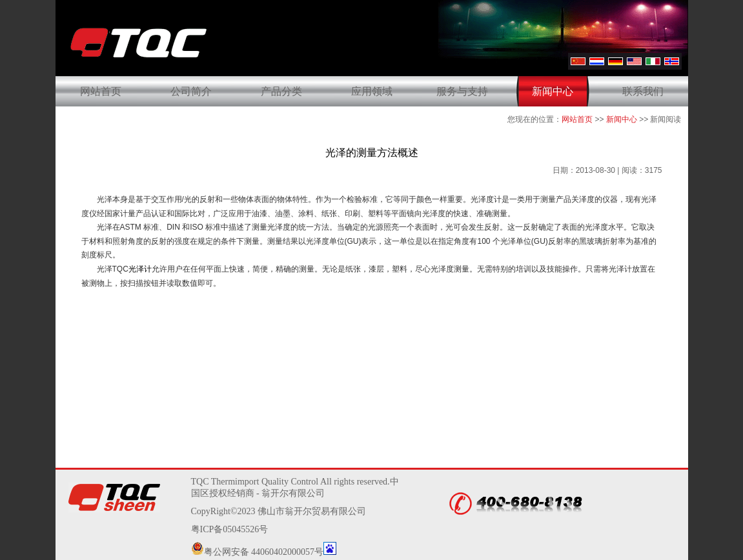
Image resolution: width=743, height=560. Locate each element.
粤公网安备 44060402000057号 (258, 552)
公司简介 (191, 91)
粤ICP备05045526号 (230, 529)
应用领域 (372, 91)
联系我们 (643, 91)
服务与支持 (462, 91)
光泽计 (140, 269)
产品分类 (281, 91)
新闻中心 (553, 91)
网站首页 (101, 91)
